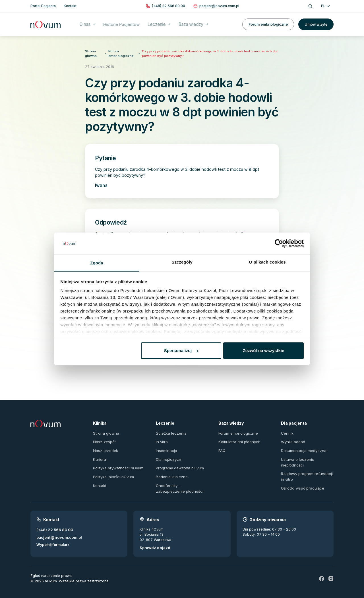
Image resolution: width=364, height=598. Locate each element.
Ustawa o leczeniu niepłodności (297, 458)
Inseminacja (166, 447)
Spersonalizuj (181, 351)
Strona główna (90, 53)
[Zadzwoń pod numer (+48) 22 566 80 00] (168, 6)
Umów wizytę (316, 23)
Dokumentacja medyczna (302, 447)
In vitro (162, 439)
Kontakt (99, 480)
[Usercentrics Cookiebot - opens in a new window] (279, 243)
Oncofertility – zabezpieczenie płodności (182, 483)
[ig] (331, 572)
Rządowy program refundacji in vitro (306, 472)
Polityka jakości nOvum (113, 472)
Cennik (287, 430)
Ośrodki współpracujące (302, 483)
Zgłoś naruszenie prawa (51, 569)
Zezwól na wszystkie (263, 351)
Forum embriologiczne (268, 23)
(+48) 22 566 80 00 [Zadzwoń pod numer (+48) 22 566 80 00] (54, 524)
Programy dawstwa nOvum (179, 464)
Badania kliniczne (170, 472)
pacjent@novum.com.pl (57, 531)
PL (325, 6)
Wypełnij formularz (53, 538)
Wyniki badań (292, 439)
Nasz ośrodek (105, 447)
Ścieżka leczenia (170, 430)
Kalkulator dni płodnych (238, 439)
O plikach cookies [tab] (267, 262)
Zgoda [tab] (97, 263)
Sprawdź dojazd (154, 542)
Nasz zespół (104, 439)
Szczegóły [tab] (182, 262)
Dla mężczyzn (168, 455)
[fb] (322, 572)
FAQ (222, 447)
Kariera (99, 455)
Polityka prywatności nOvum (117, 464)
